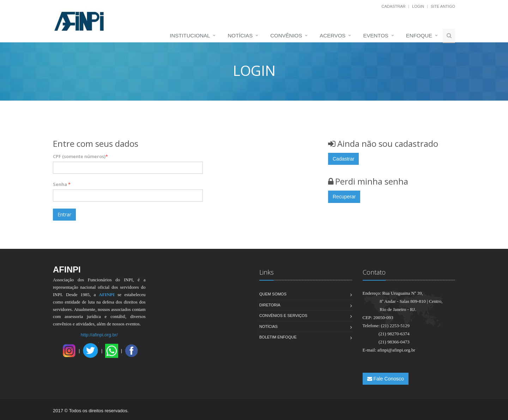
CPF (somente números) (80, 156)
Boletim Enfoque (278, 337)
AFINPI (107, 295)
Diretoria (270, 305)
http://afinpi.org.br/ (99, 335)
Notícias (240, 35)
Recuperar (344, 197)
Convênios (286, 35)
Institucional (190, 35)
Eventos (376, 35)
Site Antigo (443, 6)
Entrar (64, 214)
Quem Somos (273, 294)
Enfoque (419, 35)
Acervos (332, 35)
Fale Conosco (386, 379)
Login (418, 6)
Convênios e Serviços (283, 316)
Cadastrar (394, 6)
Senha (62, 184)
